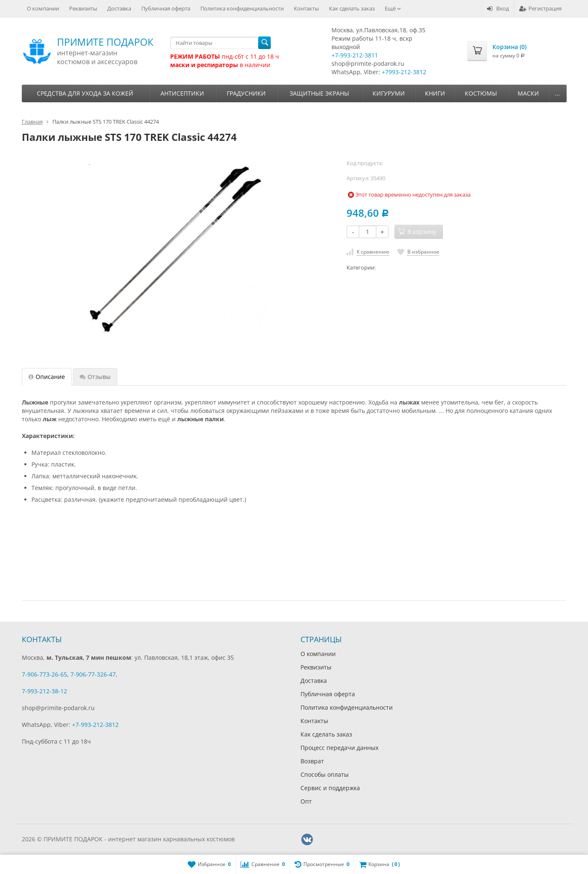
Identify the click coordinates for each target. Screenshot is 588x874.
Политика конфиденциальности (242, 8)
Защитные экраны (319, 93)
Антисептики (182, 93)
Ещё (393, 8)
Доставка (119, 8)
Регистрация (540, 8)
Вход (498, 8)
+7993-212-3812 (404, 72)
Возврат (312, 761)
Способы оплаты (325, 774)
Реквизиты (83, 8)
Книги (435, 93)
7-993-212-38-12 (44, 691)
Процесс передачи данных (339, 748)
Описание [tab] (47, 377)
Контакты (306, 8)
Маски (528, 93)
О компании (43, 8)
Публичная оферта (166, 8)
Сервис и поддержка (330, 788)
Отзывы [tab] (95, 377)
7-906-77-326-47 (93, 674)
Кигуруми (389, 93)
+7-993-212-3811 (355, 55)
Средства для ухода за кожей (85, 93)
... (557, 93)
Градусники (246, 93)
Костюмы (481, 93)
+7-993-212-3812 (95, 725)
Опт (306, 801)
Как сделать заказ (352, 8)
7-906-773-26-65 (44, 674)
